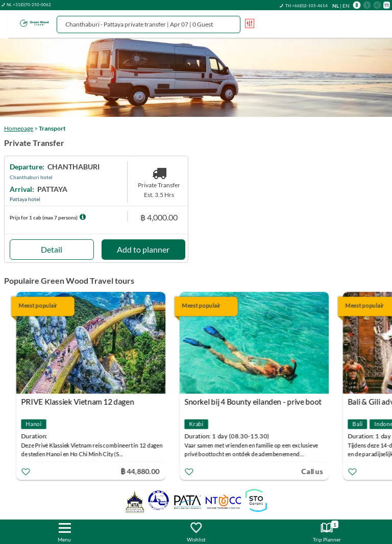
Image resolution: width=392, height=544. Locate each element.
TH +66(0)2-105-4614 (307, 6)
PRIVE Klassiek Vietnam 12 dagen (78, 402)
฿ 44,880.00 (141, 471)
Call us (313, 471)
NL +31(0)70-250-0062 (29, 5)
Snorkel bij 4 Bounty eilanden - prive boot (254, 402)
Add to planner (143, 249)
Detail (52, 249)
